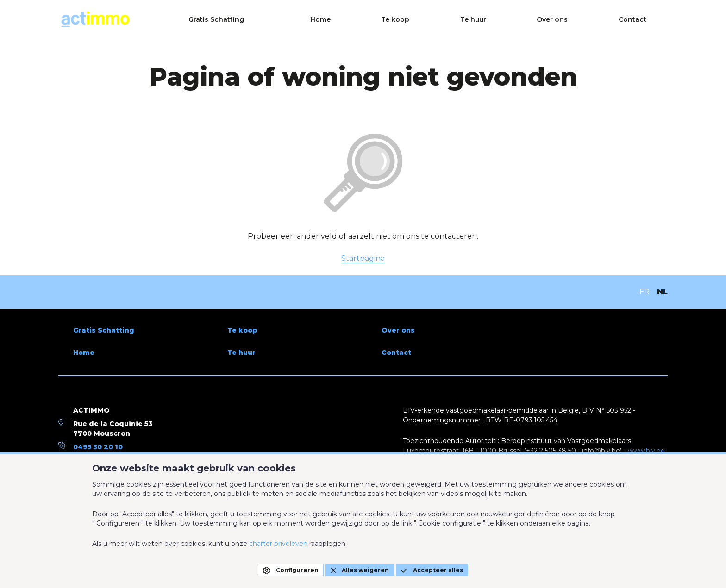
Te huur (551, 19)
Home (456, 19)
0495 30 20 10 (98, 447)
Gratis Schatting (380, 19)
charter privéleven (278, 544)
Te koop (502, 19)
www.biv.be (646, 451)
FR (645, 292)
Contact (654, 19)
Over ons (602, 19)
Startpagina (363, 258)
